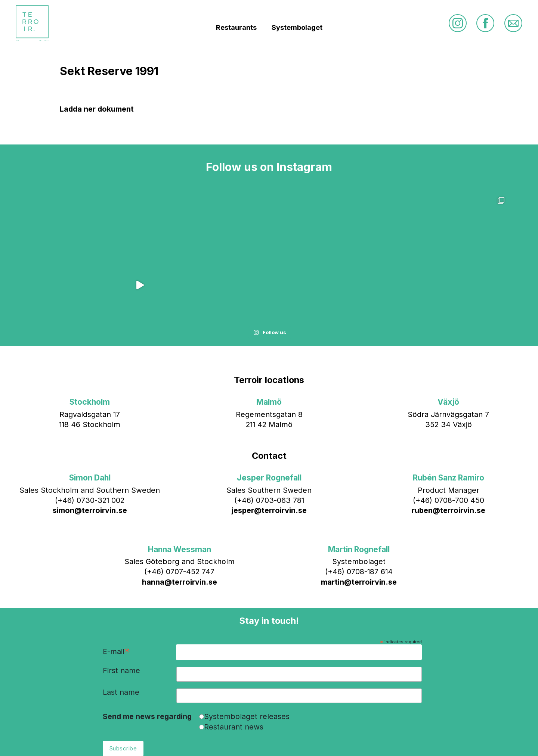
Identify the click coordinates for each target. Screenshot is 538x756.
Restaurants (236, 30)
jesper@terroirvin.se (269, 447)
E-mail (116, 589)
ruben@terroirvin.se (449, 447)
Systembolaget (297, 30)
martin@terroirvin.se (359, 519)
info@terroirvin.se (257, 739)
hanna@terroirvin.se (180, 519)
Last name (121, 629)
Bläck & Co (328, 739)
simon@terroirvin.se (90, 447)
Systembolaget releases (247, 653)
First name (121, 608)
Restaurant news (234, 663)
